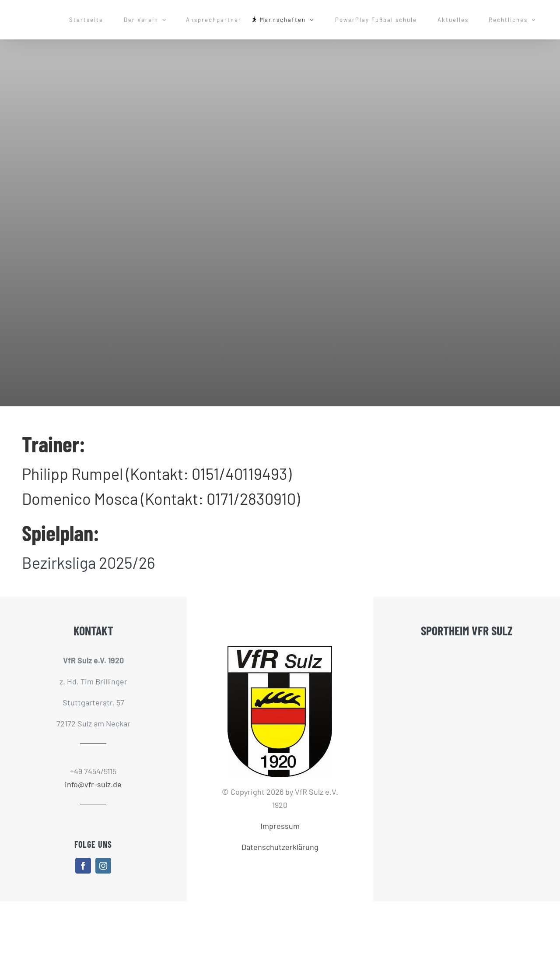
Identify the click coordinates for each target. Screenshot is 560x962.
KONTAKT (93, 631)
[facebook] (83, 866)
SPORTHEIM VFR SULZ (467, 631)
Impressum (280, 826)
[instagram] (103, 866)
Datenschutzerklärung (280, 847)
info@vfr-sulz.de (93, 784)
